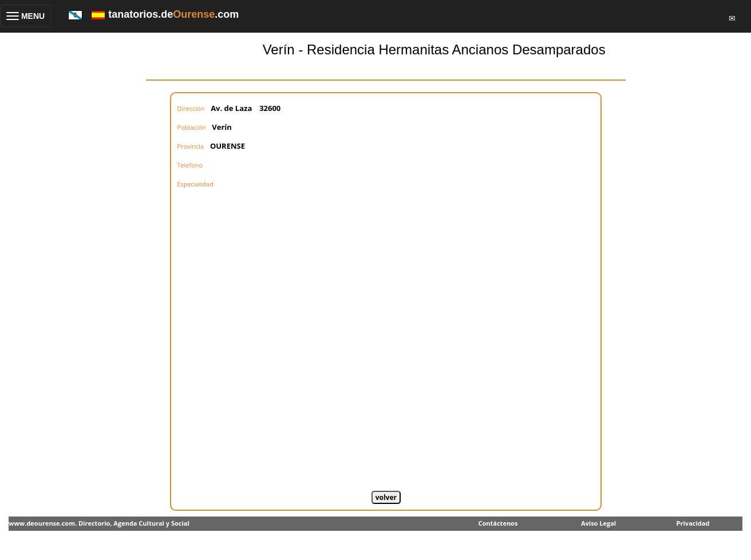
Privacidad (693, 523)
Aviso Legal (598, 523)
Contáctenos (498, 523)
